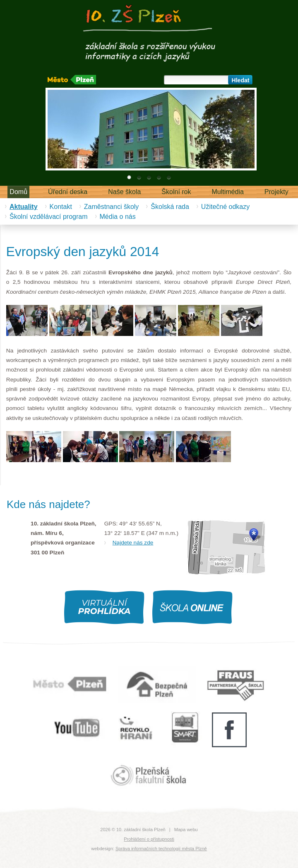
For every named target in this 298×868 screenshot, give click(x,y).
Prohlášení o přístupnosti (149, 839)
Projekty (276, 192)
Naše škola (124, 192)
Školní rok (176, 192)
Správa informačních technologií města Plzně (161, 849)
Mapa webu (186, 830)
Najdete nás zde (133, 543)
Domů (18, 192)
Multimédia (228, 192)
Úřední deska (68, 192)
